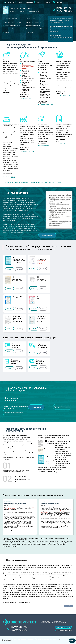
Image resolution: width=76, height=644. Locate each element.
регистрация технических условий (41, 262)
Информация (29, 32)
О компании (30, 2)
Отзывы (39, 2)
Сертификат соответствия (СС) (34, 22)
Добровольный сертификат (12, 29)
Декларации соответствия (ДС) (13, 22)
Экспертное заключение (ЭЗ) (33, 26)
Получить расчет (47, 235)
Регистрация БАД (30, 19)
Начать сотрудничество (63, 627)
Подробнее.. (69, 606)
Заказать (10, 269)
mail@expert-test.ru (9, 208)
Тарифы (20, 2)
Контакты (49, 2)
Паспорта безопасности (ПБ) (12, 26)
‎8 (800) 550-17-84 (65, 8)
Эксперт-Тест (11, 2)
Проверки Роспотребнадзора (13, 413)
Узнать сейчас (36, 407)
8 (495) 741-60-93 (65, 11)
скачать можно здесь (20, 210)
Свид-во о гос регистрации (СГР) (34, 29)
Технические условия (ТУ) (12, 19)
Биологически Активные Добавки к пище (28, 66)
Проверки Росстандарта (62, 407)
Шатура (59, 2)
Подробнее (19, 269)
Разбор (7, 32)
